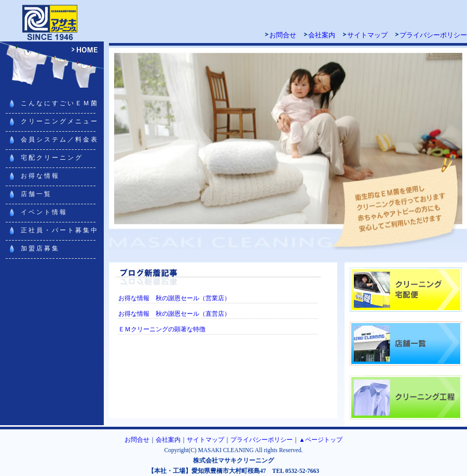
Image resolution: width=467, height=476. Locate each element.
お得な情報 (40, 176)
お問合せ (283, 35)
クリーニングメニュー (60, 121)
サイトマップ (367, 35)
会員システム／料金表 (60, 139)
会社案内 (322, 35)
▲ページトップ (320, 440)
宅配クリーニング (52, 158)
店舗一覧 (36, 194)
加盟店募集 (40, 248)
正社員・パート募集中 (60, 230)
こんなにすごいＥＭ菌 (60, 103)
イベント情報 (44, 212)
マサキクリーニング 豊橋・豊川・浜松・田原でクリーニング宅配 (52, 21)
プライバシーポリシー (433, 35)
